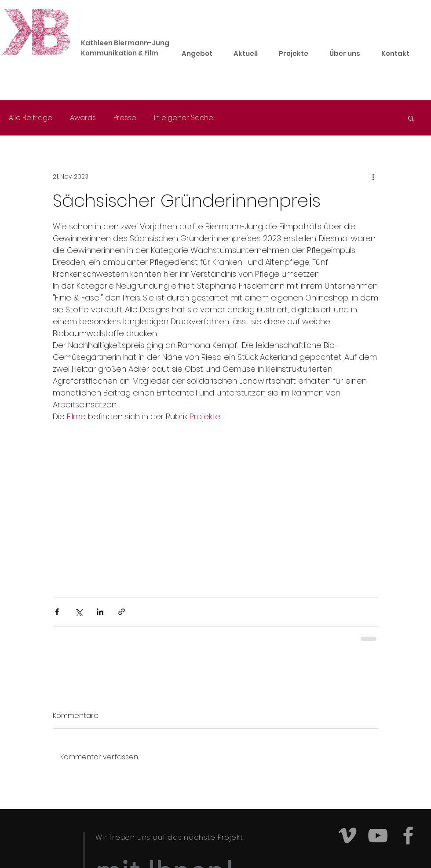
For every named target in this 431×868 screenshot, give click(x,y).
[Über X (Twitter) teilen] (79, 612)
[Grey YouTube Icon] (378, 835)
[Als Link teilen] (122, 612)
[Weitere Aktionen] (373, 176)
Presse (125, 118)
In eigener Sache (184, 118)
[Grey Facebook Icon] (408, 835)
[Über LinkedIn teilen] (100, 612)
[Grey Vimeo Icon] (347, 835)
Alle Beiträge (31, 118)
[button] (411, 118)
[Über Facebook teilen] (57, 612)
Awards (83, 118)
